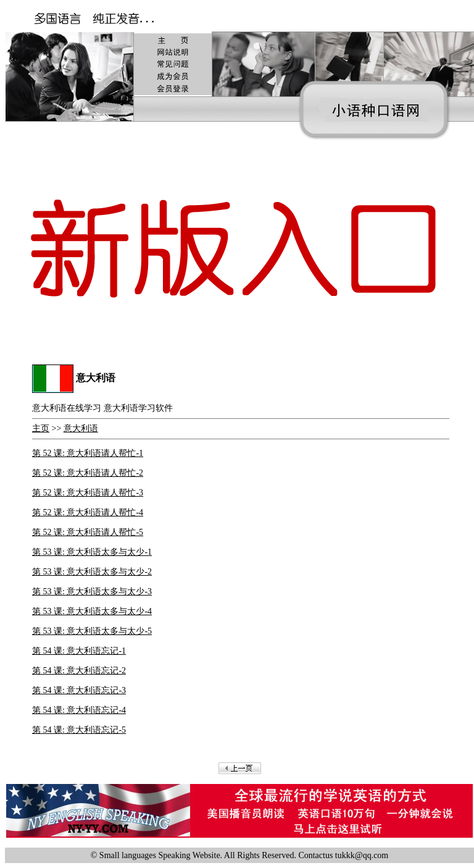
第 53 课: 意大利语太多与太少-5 (92, 631)
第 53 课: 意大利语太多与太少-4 (92, 611)
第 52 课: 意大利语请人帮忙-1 (88, 453)
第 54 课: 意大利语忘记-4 (79, 710)
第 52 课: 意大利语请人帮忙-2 (88, 473)
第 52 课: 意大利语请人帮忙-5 (88, 532)
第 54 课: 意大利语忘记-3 (79, 690)
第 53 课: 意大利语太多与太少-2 (92, 572)
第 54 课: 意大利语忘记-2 (79, 671)
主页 (41, 428)
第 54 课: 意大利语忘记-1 (79, 651)
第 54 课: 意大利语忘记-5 (79, 730)
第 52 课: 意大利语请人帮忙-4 (88, 512)
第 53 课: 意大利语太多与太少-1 (92, 552)
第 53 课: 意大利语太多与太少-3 (92, 592)
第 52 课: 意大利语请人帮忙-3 (88, 493)
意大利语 (81, 428)
